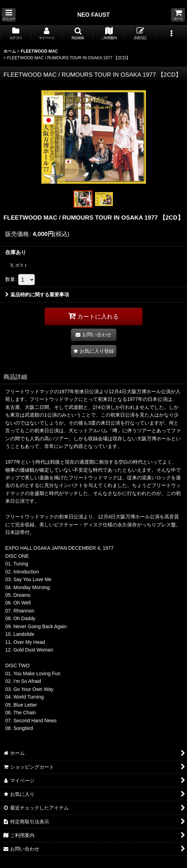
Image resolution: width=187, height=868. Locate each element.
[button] (9, 15)
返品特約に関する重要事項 (37, 295)
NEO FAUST (93, 15)
